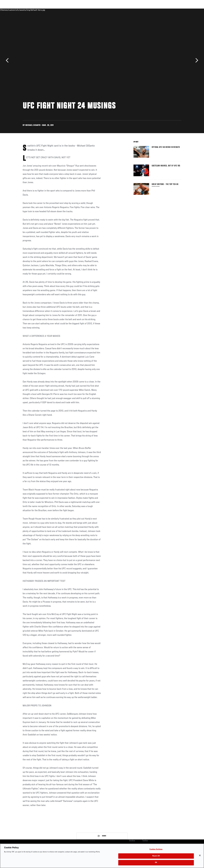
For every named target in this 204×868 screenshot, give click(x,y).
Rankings (31, 10)
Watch (152, 10)
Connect (141, 10)
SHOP (176, 10)
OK (156, 863)
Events (20, 10)
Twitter (145, 841)
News (52, 10)
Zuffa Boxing (164, 10)
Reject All (156, 856)
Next (196, 60)
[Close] (200, 855)
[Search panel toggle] (183, 10)
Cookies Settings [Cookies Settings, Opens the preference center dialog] (156, 849)
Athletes (42, 10)
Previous (8, 60)
